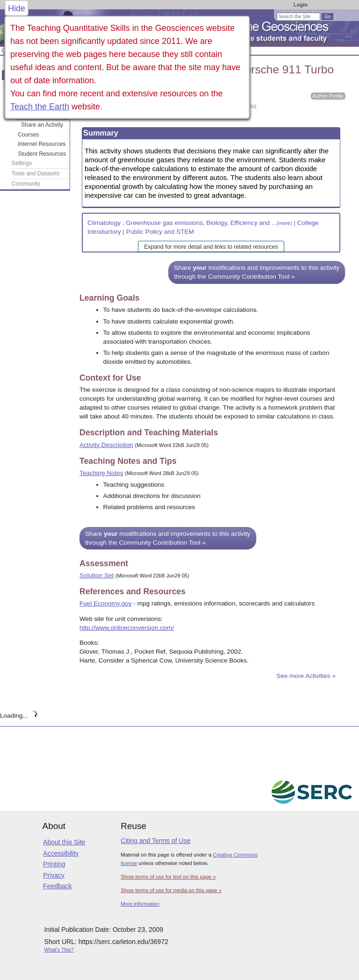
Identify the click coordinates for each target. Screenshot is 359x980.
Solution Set (97, 575)
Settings (22, 163)
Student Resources (42, 154)
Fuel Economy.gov (106, 603)
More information (140, 904)
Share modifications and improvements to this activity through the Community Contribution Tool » (257, 272)
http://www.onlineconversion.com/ (127, 628)
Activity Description (106, 445)
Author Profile (328, 96)
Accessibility (61, 853)
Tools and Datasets (36, 173)
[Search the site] (298, 17)
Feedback (57, 886)
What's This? (59, 950)
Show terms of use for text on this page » (168, 877)
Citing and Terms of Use (155, 841)
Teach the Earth (40, 107)
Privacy (54, 875)
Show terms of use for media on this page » (171, 890)
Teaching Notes (101, 473)
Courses (28, 135)
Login (301, 5)
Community (26, 184)
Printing (54, 864)
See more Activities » (306, 676)
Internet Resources (42, 144)
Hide (17, 8)
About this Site (64, 842)
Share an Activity (42, 125)
